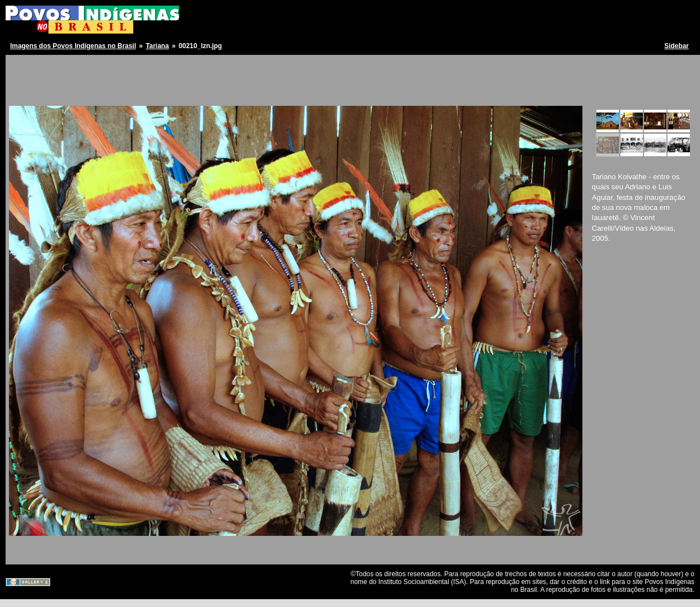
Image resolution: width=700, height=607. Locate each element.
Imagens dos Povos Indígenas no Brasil (73, 46)
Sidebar (676, 46)
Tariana (157, 46)
